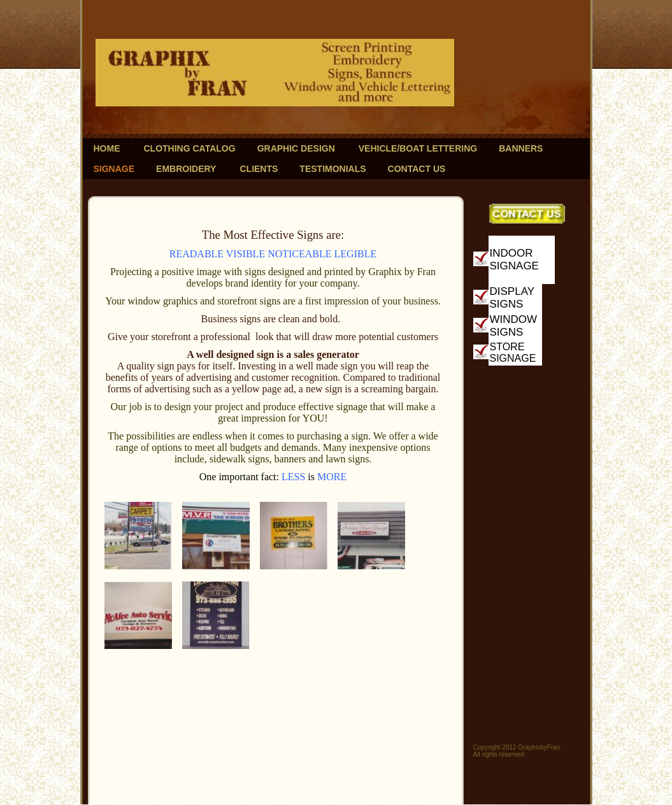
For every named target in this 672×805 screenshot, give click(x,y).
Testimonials (332, 169)
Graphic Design (296, 148)
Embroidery (186, 169)
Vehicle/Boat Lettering (418, 148)
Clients (259, 169)
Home (107, 148)
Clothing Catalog (190, 148)
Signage (114, 169)
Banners (521, 148)
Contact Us (417, 169)
